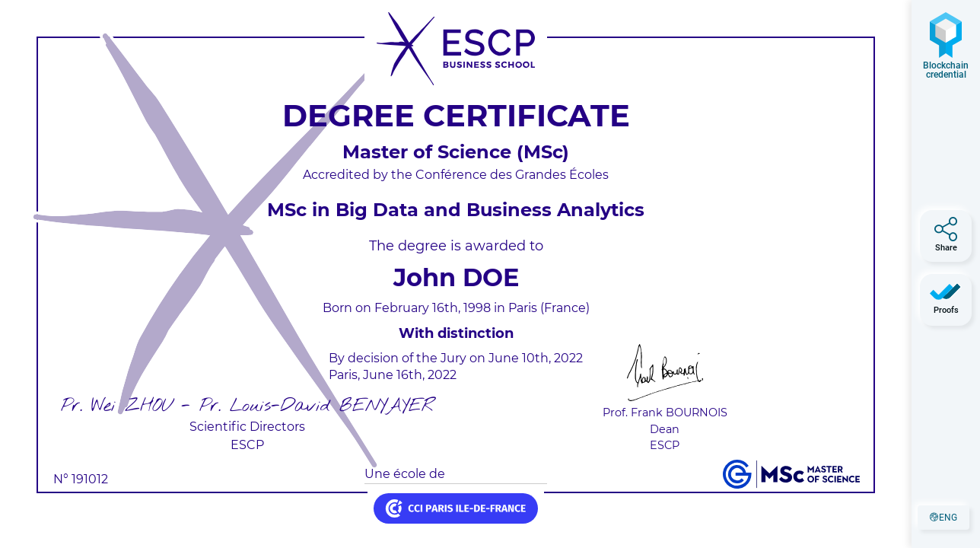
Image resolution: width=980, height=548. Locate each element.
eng (950, 520)
